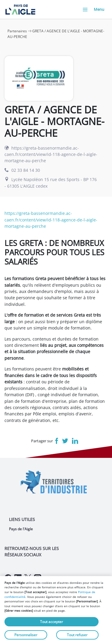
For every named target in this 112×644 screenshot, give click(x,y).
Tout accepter (52, 622)
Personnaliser (26, 635)
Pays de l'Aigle (21, 529)
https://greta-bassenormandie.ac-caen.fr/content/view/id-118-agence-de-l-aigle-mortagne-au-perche (51, 154)
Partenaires (17, 31)
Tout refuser (77, 635)
